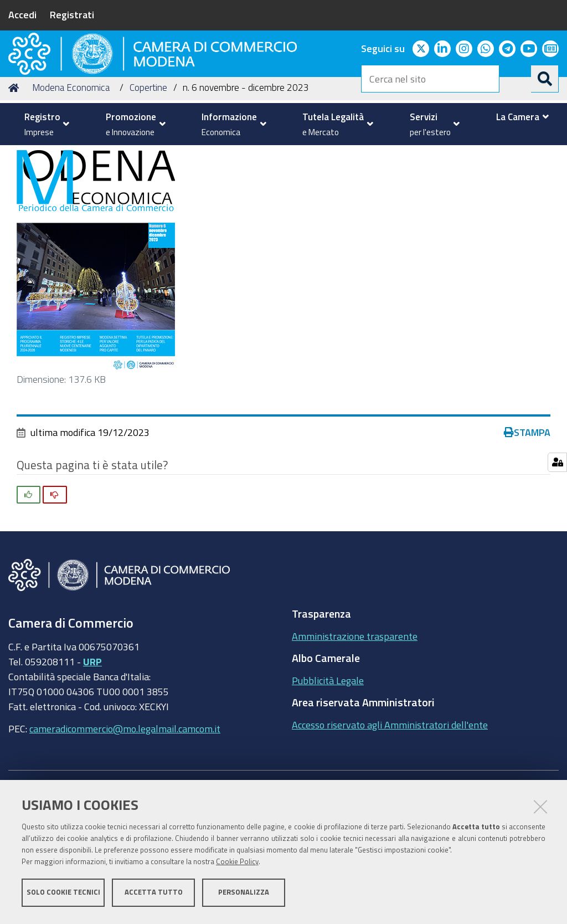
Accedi (22, 14)
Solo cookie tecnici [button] (63, 895)
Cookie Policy (237, 864)
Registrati (72, 14)
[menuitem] (44, 124)
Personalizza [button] (244, 895)
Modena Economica (71, 172)
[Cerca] (545, 79)
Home (16, 172)
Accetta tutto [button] (154, 895)
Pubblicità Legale (328, 764)
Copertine (148, 172)
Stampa (527, 517)
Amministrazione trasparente (355, 720)
